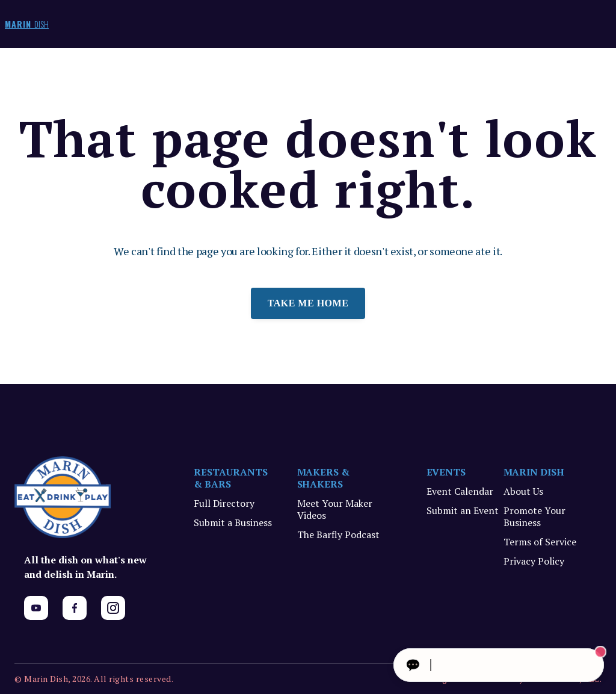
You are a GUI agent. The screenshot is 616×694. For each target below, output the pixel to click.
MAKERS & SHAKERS (324, 478)
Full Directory (224, 503)
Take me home (308, 303)
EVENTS (446, 472)
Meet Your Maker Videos (335, 509)
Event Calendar (460, 491)
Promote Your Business (534, 516)
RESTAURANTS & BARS (231, 478)
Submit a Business (233, 522)
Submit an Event (463, 510)
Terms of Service (540, 542)
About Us (523, 491)
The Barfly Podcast (338, 534)
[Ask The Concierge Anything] (499, 665)
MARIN (27, 24)
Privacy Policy (534, 561)
